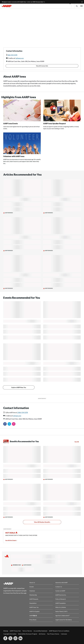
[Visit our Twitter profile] (9, 424)
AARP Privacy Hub (15, 631)
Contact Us (59, 587)
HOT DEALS (10, 533)
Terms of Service (27, 631)
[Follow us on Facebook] (5, 424)
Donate (32, 587)
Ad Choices (42, 634)
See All (77, 442)
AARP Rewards (34, 599)
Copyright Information (10, 634)
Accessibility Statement (40, 631)
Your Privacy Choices (53, 634)
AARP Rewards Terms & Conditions (59, 631)
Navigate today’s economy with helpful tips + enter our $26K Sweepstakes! (23, 2)
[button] (77, 6)
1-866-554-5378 (22, 412)
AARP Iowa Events (11, 123)
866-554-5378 (12, 55)
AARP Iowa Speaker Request (55, 123)
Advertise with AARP (61, 583)
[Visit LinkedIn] (20, 638)
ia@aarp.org (20, 58)
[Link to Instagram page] (14, 424)
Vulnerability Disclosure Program (28, 634)
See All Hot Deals (11, 540)
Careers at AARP (60, 591)
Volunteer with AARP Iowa (14, 156)
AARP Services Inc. (61, 595)
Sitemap (6, 631)
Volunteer (32, 591)
